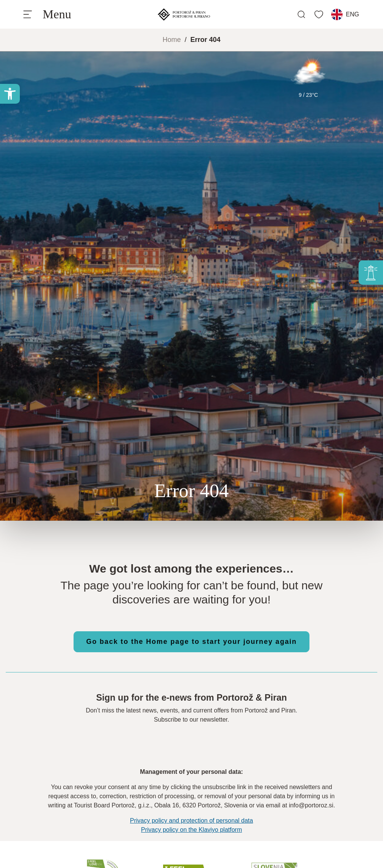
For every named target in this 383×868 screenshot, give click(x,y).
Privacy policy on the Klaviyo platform (191, 830)
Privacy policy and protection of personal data (191, 821)
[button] (10, 94)
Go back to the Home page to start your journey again (191, 642)
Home (171, 40)
